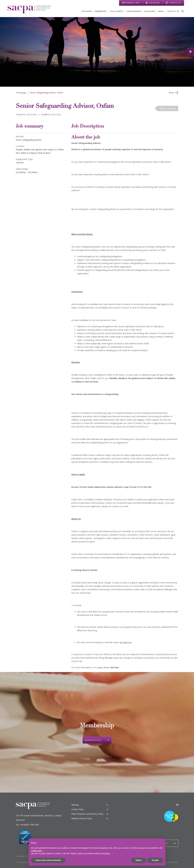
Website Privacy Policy (82, 818)
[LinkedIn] (177, 805)
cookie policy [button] (37, 851)
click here (115, 667)
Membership (93, 740)
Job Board (154, 3)
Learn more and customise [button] (48, 860)
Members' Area (133, 3)
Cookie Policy (78, 809)
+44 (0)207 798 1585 (29, 825)
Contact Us (175, 3)
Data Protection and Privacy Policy (87, 814)
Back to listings (168, 108)
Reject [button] (139, 860)
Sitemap (75, 805)
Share (171, 93)
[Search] (183, 11)
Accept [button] (155, 860)
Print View (20, 856)
